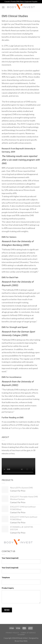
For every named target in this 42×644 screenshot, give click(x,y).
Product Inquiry (8, 588)
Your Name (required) (21, 561)
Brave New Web (21, 641)
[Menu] (3, 7)
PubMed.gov (16, 428)
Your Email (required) (21, 571)
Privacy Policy (12, 633)
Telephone (6, 577)
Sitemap (21, 635)
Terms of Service (28, 633)
